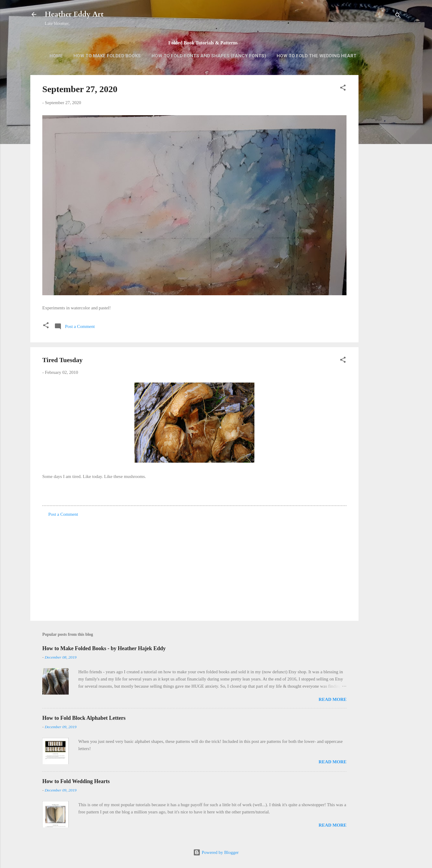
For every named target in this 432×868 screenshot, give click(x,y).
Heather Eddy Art (74, 14)
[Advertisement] (382, 170)
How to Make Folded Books (107, 56)
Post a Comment (63, 514)
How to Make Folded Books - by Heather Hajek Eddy (104, 648)
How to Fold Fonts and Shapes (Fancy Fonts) (209, 56)
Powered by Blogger (216, 852)
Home (56, 56)
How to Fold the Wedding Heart (316, 56)
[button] (343, 89)
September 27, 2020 (80, 89)
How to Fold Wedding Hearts (76, 781)
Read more (333, 699)
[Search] (398, 16)
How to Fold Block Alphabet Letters (84, 718)
